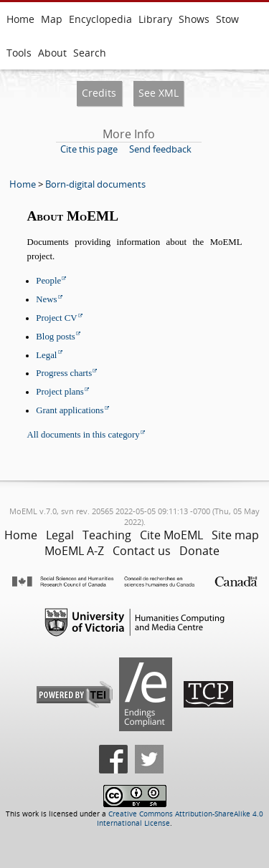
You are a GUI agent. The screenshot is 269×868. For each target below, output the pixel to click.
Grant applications (70, 410)
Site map (235, 535)
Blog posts (55, 337)
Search (90, 53)
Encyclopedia (100, 19)
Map (52, 19)
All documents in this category (84, 435)
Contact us (142, 551)
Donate (199, 551)
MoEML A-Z (74, 551)
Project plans (60, 392)
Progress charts (64, 373)
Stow (227, 19)
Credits (99, 93)
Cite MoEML (171, 535)
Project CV (56, 318)
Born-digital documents (95, 184)
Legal (46, 355)
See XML (159, 93)
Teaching (107, 535)
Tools (19, 53)
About (52, 53)
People (48, 281)
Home (20, 19)
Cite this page (89, 149)
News (46, 299)
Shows (194, 19)
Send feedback (160, 149)
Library (155, 19)
